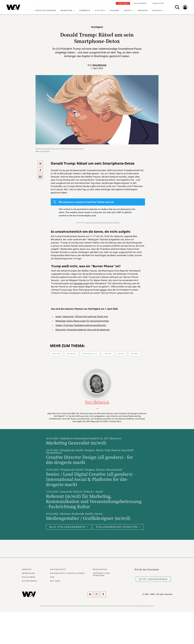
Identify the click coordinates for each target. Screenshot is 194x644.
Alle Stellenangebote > (69, 527)
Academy (114, 10)
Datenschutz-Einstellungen (67, 573)
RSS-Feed (55, 581)
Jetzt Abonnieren (153, 579)
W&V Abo (123, 3)
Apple (121, 354)
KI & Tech (100, 10)
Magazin (143, 10)
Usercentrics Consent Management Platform (102, 222)
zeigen (103, 290)
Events (128, 10)
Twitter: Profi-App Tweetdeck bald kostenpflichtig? (81, 325)
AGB (52, 577)
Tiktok (108, 354)
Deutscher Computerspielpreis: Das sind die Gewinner (83, 330)
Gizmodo (78, 283)
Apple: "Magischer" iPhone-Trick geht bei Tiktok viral (82, 317)
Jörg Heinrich (100, 65)
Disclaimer (29, 577)
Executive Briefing (46, 10)
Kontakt (27, 569)
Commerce (85, 10)
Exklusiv (157, 10)
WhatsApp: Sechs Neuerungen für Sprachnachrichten (82, 321)
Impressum (28, 573)
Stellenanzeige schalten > (118, 527)
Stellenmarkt (140, 3)
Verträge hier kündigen (101, 574)
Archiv (135, 354)
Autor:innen (30, 581)
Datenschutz (58, 569)
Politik (56, 354)
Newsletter (158, 3)
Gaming (71, 354)
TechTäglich (90, 354)
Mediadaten (100, 569)
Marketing (66, 10)
